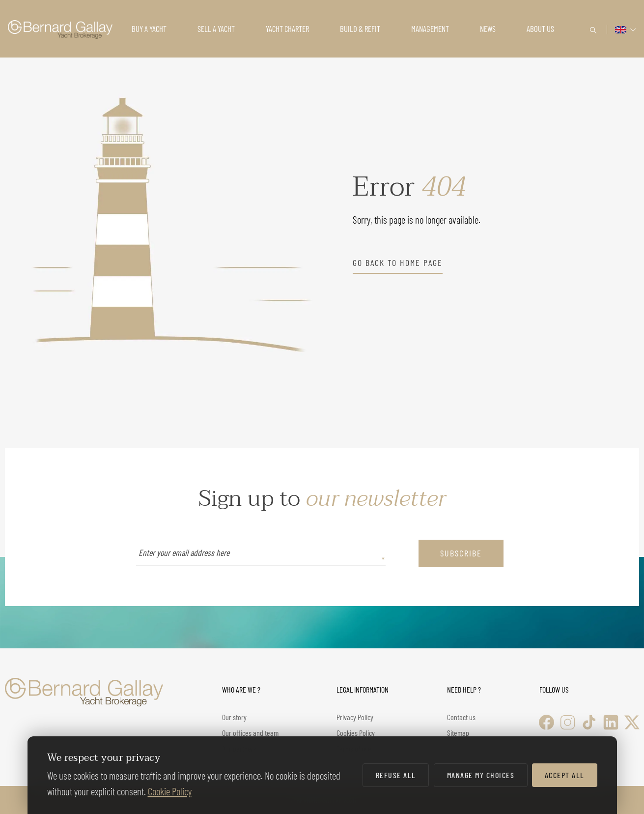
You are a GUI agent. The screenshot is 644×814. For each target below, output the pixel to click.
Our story (234, 717)
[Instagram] (568, 722)
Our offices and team (250, 733)
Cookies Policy (356, 733)
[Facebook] (546, 722)
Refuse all (396, 775)
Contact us (461, 717)
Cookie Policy (170, 791)
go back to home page (398, 262)
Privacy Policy (355, 717)
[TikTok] (589, 722)
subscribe (461, 553)
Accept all (565, 775)
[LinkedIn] (611, 722)
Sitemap (458, 733)
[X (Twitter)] (632, 722)
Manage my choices (481, 775)
